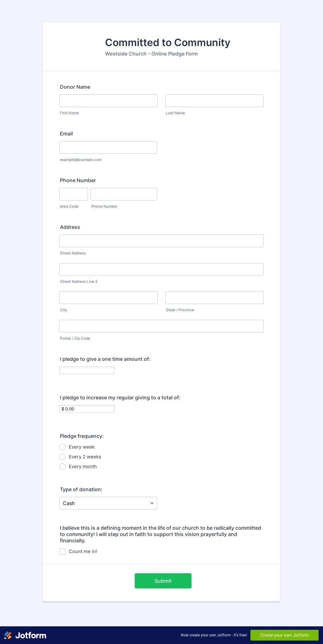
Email (66, 134)
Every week (82, 447)
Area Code (69, 206)
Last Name (175, 113)
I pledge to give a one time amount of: (105, 359)
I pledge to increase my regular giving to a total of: (120, 397)
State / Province (180, 310)
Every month (83, 466)
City (64, 310)
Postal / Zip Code (75, 338)
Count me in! (83, 551)
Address (70, 227)
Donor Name (75, 87)
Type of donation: (81, 489)
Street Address (73, 253)
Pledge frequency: (82, 436)
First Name (69, 113)
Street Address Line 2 (79, 281)
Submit (163, 581)
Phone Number (78, 180)
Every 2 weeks (85, 457)
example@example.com (81, 160)
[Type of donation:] (108, 503)
